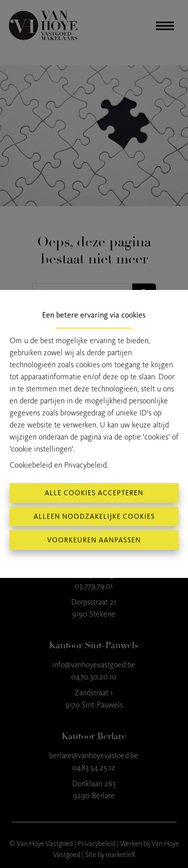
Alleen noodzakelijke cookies (94, 517)
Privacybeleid (85, 465)
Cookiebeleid (31, 465)
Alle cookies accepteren (94, 493)
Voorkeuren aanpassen (94, 540)
